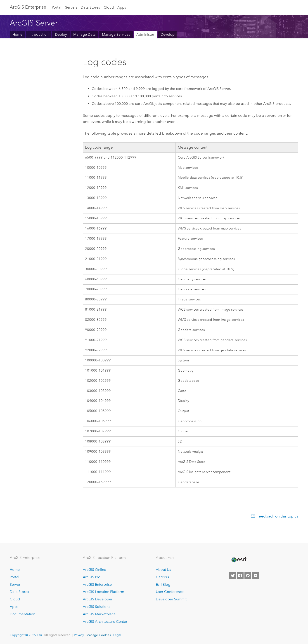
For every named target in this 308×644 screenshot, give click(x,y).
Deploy (61, 34)
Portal (57, 7)
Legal (117, 635)
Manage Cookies (99, 635)
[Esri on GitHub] (248, 576)
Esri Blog (163, 584)
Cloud (109, 7)
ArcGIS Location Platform (103, 592)
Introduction (39, 34)
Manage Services (116, 34)
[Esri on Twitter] (232, 576)
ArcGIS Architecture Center (105, 622)
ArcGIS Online (94, 570)
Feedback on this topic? (277, 516)
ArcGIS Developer (98, 599)
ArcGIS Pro (92, 577)
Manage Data (84, 34)
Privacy (79, 635)
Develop (168, 34)
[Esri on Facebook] (240, 576)
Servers (71, 7)
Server (15, 584)
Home (17, 34)
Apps (122, 7)
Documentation (23, 614)
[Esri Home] (239, 560)
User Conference (170, 592)
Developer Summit (171, 599)
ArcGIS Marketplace (99, 614)
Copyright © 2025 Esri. (26, 635)
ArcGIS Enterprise (28, 7)
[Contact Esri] (256, 576)
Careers (162, 577)
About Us (163, 570)
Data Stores (90, 7)
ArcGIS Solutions (96, 607)
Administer (145, 34)
